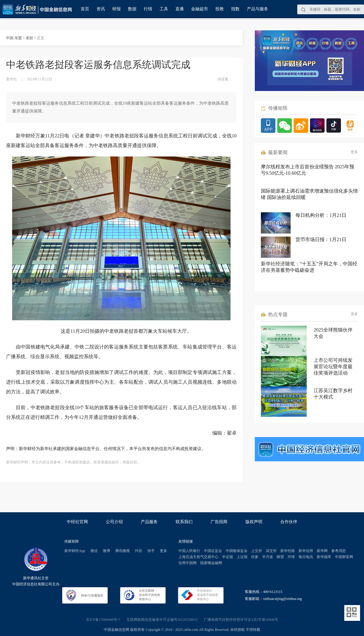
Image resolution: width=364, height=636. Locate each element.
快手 (151, 551)
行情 (148, 9)
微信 (94, 551)
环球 (291, 557)
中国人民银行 (189, 551)
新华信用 (306, 551)
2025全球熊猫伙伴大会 (333, 333)
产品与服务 (258, 9)
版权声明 (254, 522)
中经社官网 (77, 522)
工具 (164, 9)
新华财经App (75, 551)
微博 (106, 551)
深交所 (271, 551)
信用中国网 (187, 563)
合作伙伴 (289, 522)
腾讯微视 (123, 551)
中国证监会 (213, 551)
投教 (220, 9)
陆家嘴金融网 (211, 563)
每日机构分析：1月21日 (321, 215)
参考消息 (339, 551)
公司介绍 (114, 522)
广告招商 (219, 522)
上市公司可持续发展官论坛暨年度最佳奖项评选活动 (333, 367)
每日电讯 (306, 557)
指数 (235, 9)
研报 (116, 9)
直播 (180, 9)
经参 (255, 557)
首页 (85, 9)
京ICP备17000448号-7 (103, 620)
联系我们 (184, 522)
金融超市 (200, 9)
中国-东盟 (14, 38)
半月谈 (268, 557)
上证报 (242, 557)
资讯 (101, 9)
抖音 (139, 551)
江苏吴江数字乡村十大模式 (333, 394)
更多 (354, 152)
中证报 (227, 557)
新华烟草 (324, 557)
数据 (132, 9)
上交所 (257, 551)
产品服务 (149, 522)
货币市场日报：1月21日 (321, 239)
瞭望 (280, 557)
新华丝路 (288, 551)
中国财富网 (344, 557)
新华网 (322, 551)
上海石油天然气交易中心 (198, 557)
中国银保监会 (237, 551)
